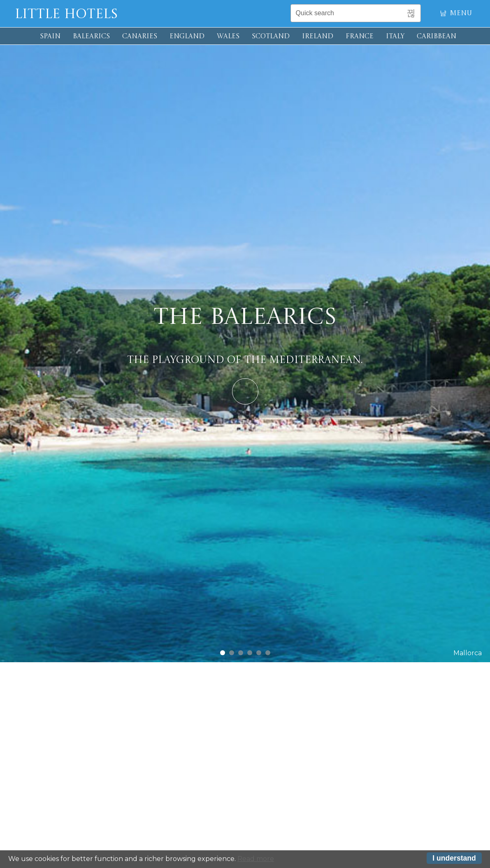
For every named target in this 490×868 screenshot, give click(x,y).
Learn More (245, 391)
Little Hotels (66, 15)
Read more (256, 859)
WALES (228, 37)
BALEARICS (91, 37)
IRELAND (318, 37)
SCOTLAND (271, 37)
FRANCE (360, 37)
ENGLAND (187, 37)
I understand (454, 859)
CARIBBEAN (437, 37)
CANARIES (140, 37)
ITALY (395, 37)
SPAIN (50, 37)
